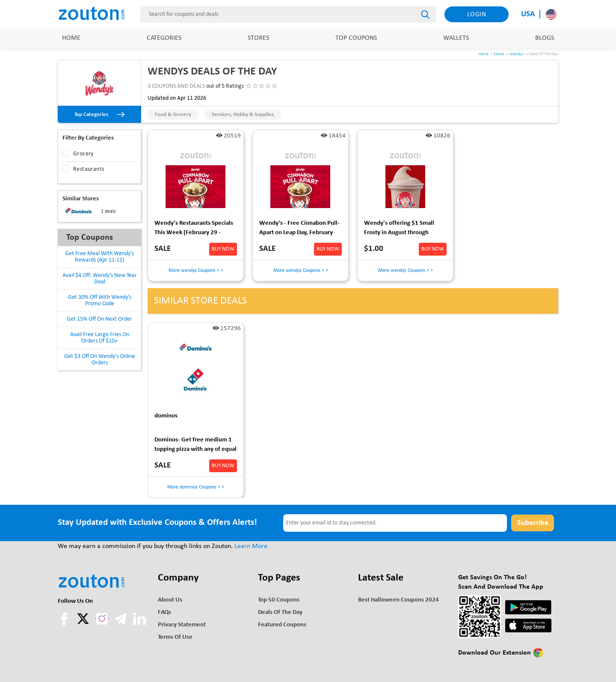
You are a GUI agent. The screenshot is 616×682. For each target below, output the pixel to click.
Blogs (545, 38)
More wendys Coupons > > (196, 271)
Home (71, 38)
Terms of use (175, 637)
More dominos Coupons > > (196, 487)
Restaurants (89, 169)
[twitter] (84, 623)
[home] (96, 14)
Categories (164, 38)
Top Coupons (356, 38)
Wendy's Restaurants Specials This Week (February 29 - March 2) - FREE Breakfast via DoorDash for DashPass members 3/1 (194, 229)
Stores (258, 38)
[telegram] (121, 623)
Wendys (517, 54)
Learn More (251, 546)
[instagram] (102, 619)
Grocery (83, 154)
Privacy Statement (182, 625)
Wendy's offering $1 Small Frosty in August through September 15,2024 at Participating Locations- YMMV (405, 229)
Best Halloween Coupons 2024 (398, 600)
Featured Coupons (282, 625)
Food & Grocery (173, 115)
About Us (170, 600)
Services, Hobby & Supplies (243, 115)
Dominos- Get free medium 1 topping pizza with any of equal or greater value (195, 446)
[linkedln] (139, 623)
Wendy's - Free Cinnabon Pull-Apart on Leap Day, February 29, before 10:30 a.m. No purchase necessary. (299, 229)
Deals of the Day (280, 612)
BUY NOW (223, 249)
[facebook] (65, 623)
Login (477, 15)
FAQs (164, 612)
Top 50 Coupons (279, 600)
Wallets (456, 38)
